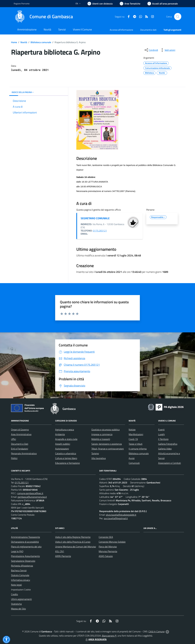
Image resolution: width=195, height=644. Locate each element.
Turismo (95, 453)
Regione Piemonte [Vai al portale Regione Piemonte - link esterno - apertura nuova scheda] (22, 4)
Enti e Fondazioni (20, 449)
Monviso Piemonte (108, 551)
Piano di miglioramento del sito (26, 547)
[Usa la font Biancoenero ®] (100, 4)
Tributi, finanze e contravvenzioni (108, 449)
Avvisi (132, 458)
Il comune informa (138, 449)
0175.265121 (100, 231)
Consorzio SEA (106, 537)
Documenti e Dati (20, 444)
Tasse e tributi (136, 444)
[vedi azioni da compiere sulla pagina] (168, 50)
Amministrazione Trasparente (25, 537)
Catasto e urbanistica (66, 453)
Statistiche (16, 604)
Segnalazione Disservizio (23, 561)
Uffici (13, 439)
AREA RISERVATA (96, 639)
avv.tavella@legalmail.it (116, 518)
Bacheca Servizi (19, 570)
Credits (14, 594)
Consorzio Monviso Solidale (112, 542)
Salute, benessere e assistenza (107, 444)
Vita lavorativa (99, 458)
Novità (24, 42)
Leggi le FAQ (17, 551)
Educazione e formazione (67, 463)
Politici (14, 458)
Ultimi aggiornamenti (21, 599)
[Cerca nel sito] (178, 17)
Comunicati (134, 463)
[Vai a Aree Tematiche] (130, 4)
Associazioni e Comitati (170, 463)
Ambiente (60, 434)
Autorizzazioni (62, 449)
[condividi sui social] (151, 50)
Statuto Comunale (20, 575)
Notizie (132, 430)
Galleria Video (165, 449)
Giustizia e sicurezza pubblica (105, 430)
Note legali (16, 585)
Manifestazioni (136, 434)
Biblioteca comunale (41, 42)
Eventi (161, 430)
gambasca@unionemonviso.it (32, 497)
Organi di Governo (20, 430)
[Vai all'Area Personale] (163, 4)
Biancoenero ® (109, 636)
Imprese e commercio (102, 434)
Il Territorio (163, 439)
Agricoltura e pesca (65, 430)
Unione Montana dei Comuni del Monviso (76, 547)
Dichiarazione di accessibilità (25, 542)
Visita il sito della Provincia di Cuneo (73, 542)
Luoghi (161, 434)
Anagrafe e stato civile (66, 439)
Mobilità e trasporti (101, 439)
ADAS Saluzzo (106, 556)
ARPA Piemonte (63, 556)
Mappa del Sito (18, 609)
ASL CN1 (60, 551)
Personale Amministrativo (24, 453)
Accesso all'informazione (121, 30)
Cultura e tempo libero (66, 458)
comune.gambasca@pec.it (30, 493)
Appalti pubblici (63, 444)
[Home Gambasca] (43, 17)
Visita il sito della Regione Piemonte (73, 537)
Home (14, 42)
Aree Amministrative (21, 434)
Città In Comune (157, 631)
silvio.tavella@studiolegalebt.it (121, 515)
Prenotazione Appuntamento (25, 556)
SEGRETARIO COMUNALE (95, 218)
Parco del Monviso (108, 547)
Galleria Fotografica (168, 444)
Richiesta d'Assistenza (22, 566)
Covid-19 (133, 439)
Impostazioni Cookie (21, 590)
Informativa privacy (21, 580)
